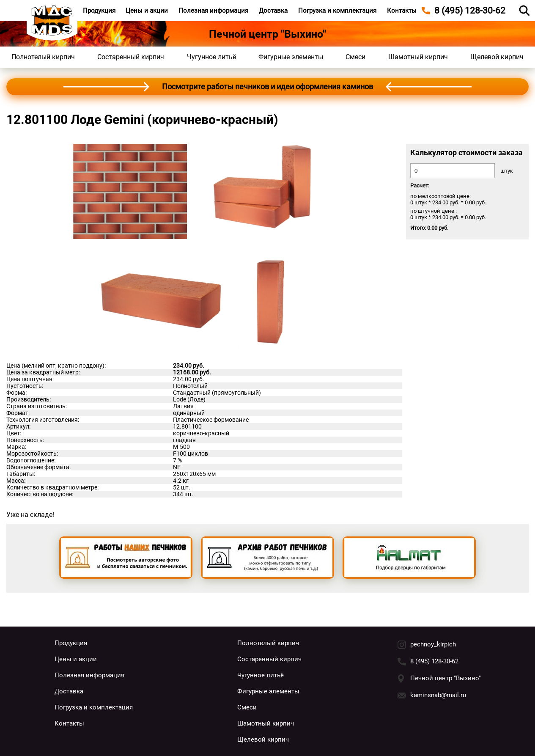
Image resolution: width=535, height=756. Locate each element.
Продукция (99, 11)
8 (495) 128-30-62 (434, 661)
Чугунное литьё (211, 57)
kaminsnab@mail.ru (438, 695)
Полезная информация (213, 11)
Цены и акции (147, 11)
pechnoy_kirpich (433, 644)
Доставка (273, 11)
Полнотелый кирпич (43, 57)
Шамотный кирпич (418, 57)
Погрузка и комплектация (337, 11)
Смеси (355, 57)
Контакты (402, 11)
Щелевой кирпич (497, 57)
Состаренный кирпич (131, 57)
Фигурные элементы (291, 57)
